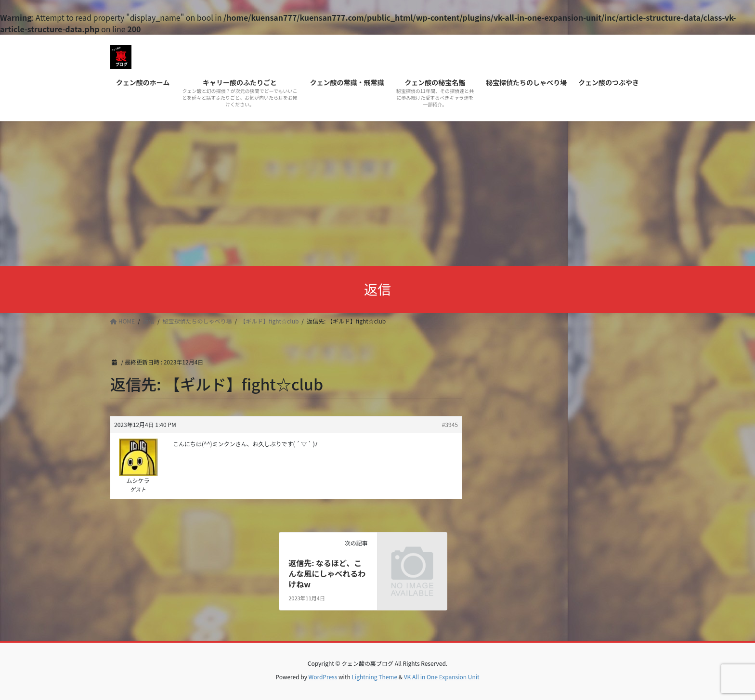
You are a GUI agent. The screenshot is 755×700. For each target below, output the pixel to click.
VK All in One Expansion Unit (442, 677)
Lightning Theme (374, 677)
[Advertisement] (377, 194)
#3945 (450, 424)
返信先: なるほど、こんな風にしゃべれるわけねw (327, 574)
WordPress (323, 677)
